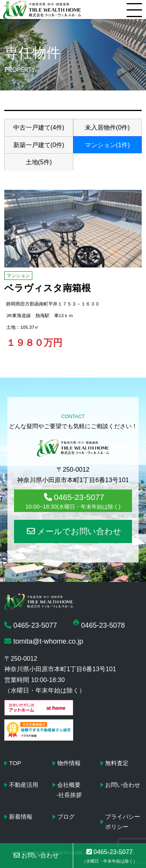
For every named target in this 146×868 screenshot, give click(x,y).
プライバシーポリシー (123, 822)
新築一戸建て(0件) (39, 145)
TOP (15, 763)
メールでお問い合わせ (74, 531)
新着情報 (21, 817)
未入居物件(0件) (107, 128)
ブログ (66, 817)
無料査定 (117, 763)
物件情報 (69, 763)
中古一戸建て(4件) (39, 128)
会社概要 (69, 785)
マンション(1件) (107, 145)
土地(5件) (39, 162)
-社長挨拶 (69, 795)
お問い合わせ (123, 785)
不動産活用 (24, 785)
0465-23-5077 (73, 501)
